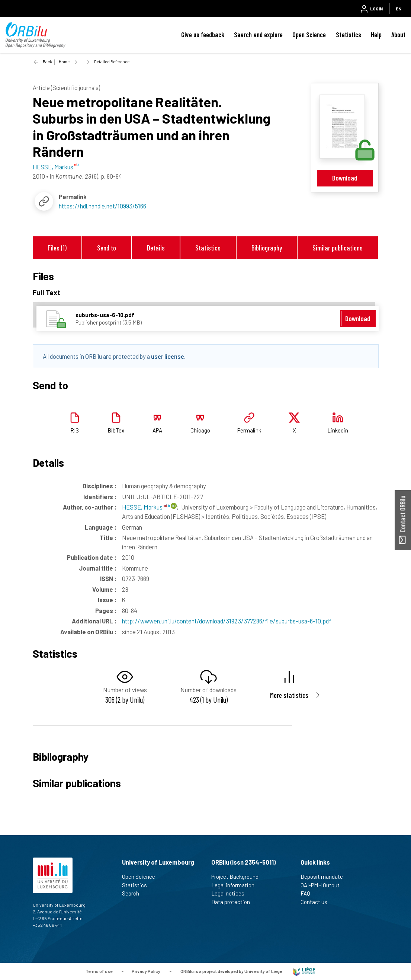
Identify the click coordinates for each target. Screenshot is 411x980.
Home (64, 62)
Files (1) (57, 248)
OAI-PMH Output (323, 885)
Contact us (317, 902)
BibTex (116, 430)
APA (157, 430)
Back (47, 62)
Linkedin (338, 430)
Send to (107, 248)
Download (345, 178)
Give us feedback (203, 35)
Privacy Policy (146, 971)
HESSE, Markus (146, 507)
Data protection (234, 902)
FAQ (309, 893)
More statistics (289, 695)
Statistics (349, 35)
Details (156, 248)
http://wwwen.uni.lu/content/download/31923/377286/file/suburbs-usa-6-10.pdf (227, 621)
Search (134, 893)
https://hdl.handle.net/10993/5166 (102, 206)
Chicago (200, 430)
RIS (75, 430)
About (398, 35)
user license (168, 356)
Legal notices (231, 893)
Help (376, 35)
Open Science (309, 35)
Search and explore (258, 35)
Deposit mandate (325, 877)
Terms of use (99, 971)
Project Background (238, 877)
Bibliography (267, 248)
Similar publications (338, 248)
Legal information (236, 885)
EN (399, 9)
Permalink (249, 430)
